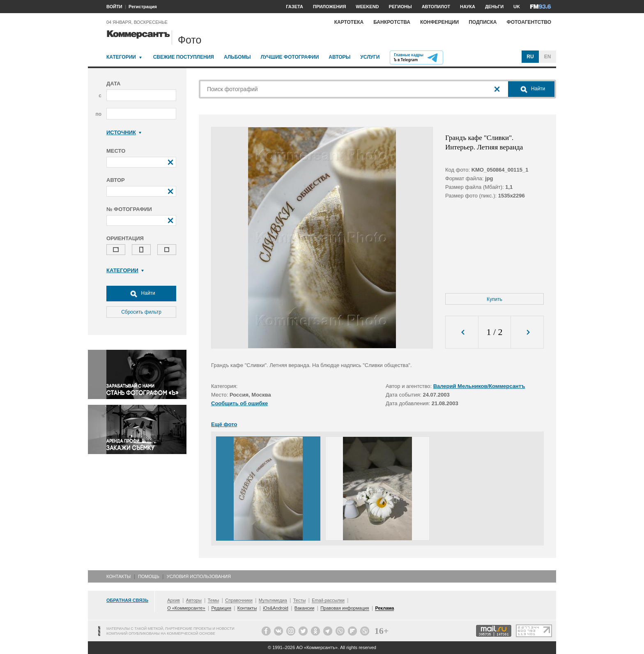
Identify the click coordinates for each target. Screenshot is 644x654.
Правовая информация (345, 608)
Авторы (339, 57)
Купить (494, 299)
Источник (124, 132)
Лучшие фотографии (290, 57)
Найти (141, 294)
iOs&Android (276, 608)
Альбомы (237, 57)
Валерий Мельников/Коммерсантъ (479, 386)
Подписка (483, 22)
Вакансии (305, 608)
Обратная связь (127, 600)
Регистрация (143, 7)
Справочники (239, 600)
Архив (174, 600)
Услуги (370, 57)
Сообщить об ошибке (239, 403)
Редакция (221, 608)
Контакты (118, 576)
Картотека (349, 22)
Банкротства (392, 22)
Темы (214, 600)
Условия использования (199, 576)
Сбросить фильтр (141, 312)
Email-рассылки (328, 600)
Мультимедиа (273, 600)
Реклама (384, 608)
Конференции (439, 22)
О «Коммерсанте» (186, 608)
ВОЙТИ (114, 7)
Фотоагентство (529, 22)
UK (517, 7)
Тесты (300, 600)
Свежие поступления (184, 57)
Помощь (149, 576)
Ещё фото (224, 424)
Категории (121, 57)
